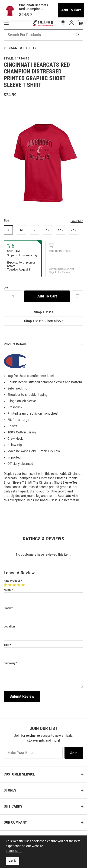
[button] (63, 23)
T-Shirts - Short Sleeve (44, 321)
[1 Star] (6, 585)
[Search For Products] (32, 35)
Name (7, 590)
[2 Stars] (10, 585)
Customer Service (19, 774)
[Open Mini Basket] (80, 23)
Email (7, 608)
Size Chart (77, 221)
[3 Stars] (15, 585)
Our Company (15, 822)
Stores (10, 790)
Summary (10, 663)
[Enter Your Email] (33, 753)
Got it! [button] (13, 861)
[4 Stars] (19, 585)
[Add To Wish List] (77, 296)
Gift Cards (13, 806)
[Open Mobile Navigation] (6, 23)
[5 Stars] (24, 585)
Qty (6, 288)
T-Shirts (44, 312)
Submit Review (22, 696)
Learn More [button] (14, 851)
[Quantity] (13, 296)
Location (9, 627)
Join (74, 753)
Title (6, 645)
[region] (43, 428)
